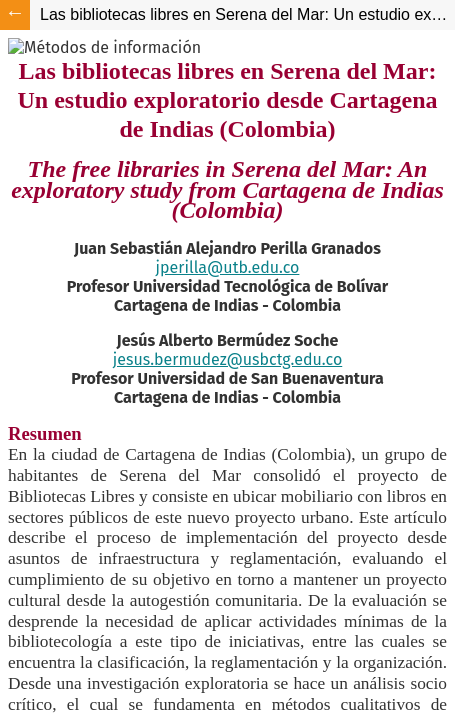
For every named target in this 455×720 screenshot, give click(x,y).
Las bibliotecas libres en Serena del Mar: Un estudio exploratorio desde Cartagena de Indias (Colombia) (247, 14)
